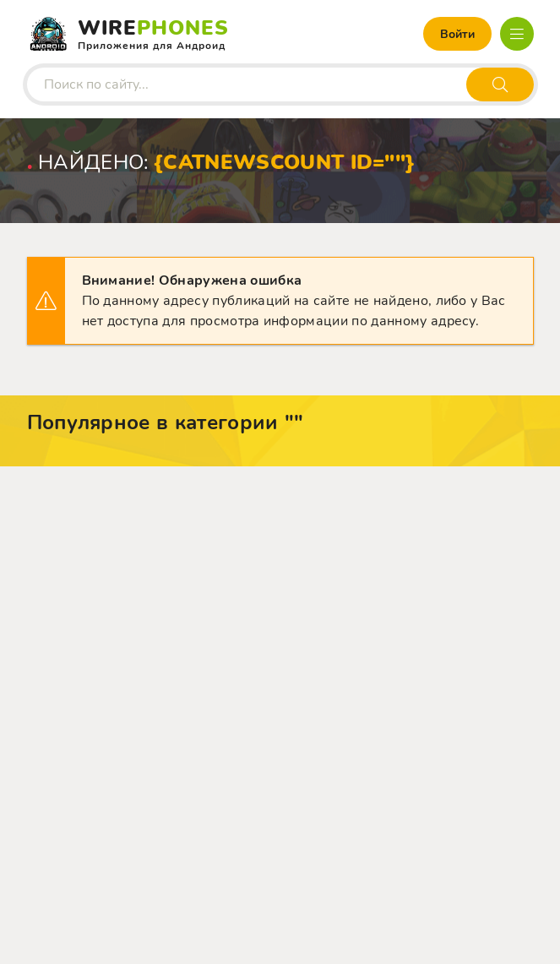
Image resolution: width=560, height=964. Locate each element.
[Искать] (500, 84)
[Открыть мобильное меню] (517, 34)
